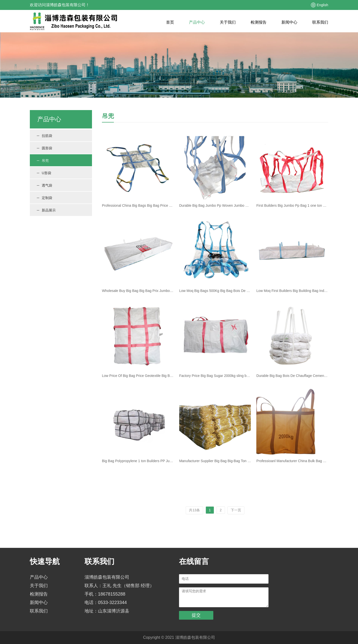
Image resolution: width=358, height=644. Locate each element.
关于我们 (228, 22)
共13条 (194, 510)
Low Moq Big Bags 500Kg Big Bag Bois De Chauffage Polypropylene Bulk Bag (215, 291)
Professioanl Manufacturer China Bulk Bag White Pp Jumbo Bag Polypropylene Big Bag (292, 461)
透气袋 (45, 185)
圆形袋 (45, 148)
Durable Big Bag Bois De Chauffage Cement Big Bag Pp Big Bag (292, 376)
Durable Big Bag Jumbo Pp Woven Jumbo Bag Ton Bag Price (215, 205)
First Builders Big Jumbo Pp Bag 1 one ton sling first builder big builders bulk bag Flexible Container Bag (292, 205)
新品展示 (46, 210)
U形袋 (44, 173)
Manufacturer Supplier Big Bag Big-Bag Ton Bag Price (215, 461)
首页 (170, 22)
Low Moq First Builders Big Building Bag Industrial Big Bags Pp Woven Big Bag (292, 291)
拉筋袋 (45, 136)
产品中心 (197, 22)
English (322, 5)
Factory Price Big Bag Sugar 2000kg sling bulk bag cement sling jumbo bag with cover (215, 376)
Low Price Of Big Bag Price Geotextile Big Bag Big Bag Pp (138, 376)
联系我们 (320, 22)
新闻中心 (289, 22)
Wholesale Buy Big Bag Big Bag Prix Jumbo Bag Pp (138, 291)
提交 (196, 615)
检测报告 (259, 22)
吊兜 (43, 161)
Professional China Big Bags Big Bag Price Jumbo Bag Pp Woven (138, 205)
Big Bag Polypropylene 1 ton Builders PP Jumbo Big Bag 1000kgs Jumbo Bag (138, 461)
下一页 (236, 510)
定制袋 (45, 198)
